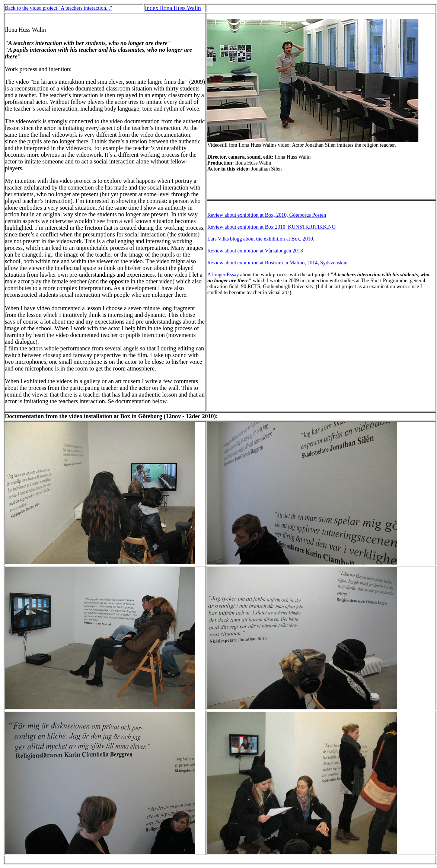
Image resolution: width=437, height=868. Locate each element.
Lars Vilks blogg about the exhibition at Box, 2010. (261, 239)
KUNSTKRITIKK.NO (312, 227)
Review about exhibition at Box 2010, (248, 227)
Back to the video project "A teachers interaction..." (58, 8)
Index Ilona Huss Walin (173, 8)
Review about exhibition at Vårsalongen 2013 (255, 251)
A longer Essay (223, 275)
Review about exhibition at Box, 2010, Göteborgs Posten (267, 215)
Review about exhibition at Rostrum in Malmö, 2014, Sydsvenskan (277, 263)
